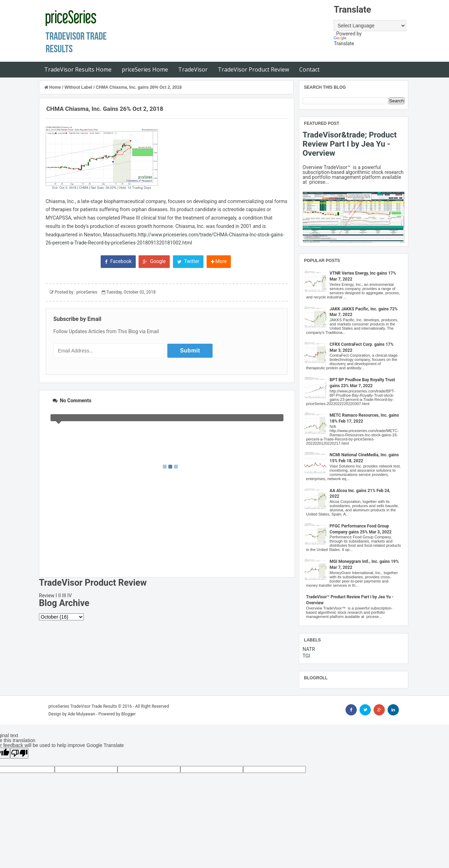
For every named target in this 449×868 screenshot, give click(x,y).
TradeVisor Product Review (253, 69)
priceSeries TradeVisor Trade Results (83, 706)
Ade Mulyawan (81, 714)
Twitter (188, 261)
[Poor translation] (19, 753)
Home (53, 87)
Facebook (118, 261)
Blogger (129, 714)
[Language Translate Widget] (370, 26)
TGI (307, 656)
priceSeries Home (145, 69)
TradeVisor (193, 69)
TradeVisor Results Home (78, 69)
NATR (309, 649)
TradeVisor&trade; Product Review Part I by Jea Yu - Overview (350, 144)
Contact (309, 69)
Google (154, 261)
